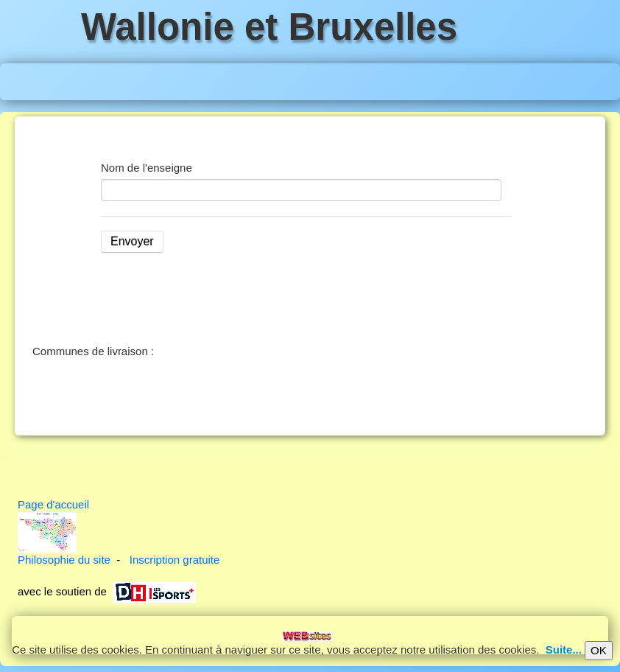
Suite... (564, 650)
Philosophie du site (64, 560)
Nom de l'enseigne (147, 168)
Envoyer (132, 241)
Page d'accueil (53, 504)
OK (599, 650)
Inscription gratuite (175, 560)
